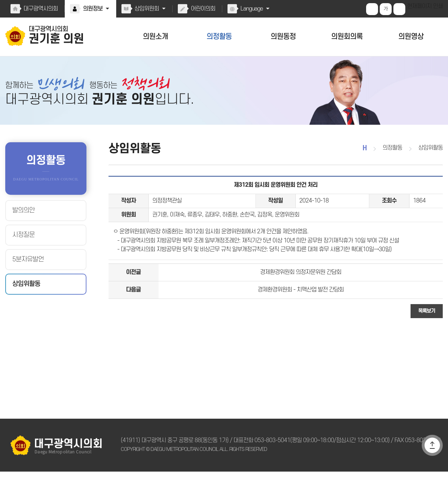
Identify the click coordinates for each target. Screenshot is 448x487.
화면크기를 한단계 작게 (400, 9)
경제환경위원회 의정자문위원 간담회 (301, 284)
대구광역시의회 (40, 9)
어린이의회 (201, 9)
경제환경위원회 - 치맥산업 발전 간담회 (301, 304)
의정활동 (219, 37)
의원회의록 (347, 37)
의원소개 (155, 37)
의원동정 (283, 37)
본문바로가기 (0, 0)
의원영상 (411, 37)
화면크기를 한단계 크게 (373, 9)
